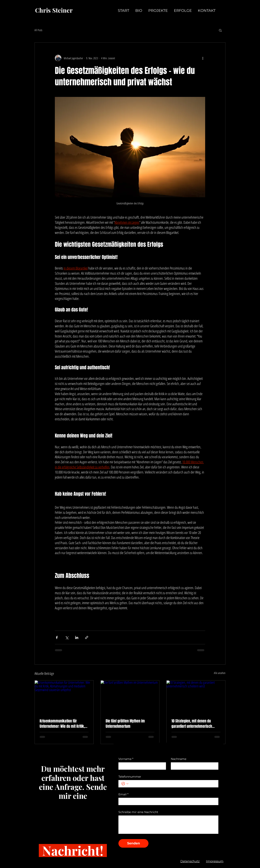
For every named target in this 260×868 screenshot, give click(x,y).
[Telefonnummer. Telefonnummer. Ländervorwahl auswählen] (125, 784)
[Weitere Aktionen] (203, 58)
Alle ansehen (220, 673)
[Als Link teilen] (87, 637)
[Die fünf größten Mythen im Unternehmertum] (130, 697)
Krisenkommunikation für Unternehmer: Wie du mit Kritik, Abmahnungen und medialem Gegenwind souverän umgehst (62, 724)
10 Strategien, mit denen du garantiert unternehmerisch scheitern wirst (192, 724)
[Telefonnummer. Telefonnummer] (172, 784)
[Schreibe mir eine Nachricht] (168, 825)
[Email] (167, 801)
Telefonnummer (130, 777)
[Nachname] (193, 766)
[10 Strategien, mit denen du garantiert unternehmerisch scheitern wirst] (196, 697)
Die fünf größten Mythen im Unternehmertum (125, 724)
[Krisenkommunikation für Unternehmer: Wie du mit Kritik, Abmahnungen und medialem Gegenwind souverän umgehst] (64, 697)
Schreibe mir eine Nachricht (138, 812)
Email (123, 794)
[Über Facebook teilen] (57, 637)
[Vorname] (141, 766)
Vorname (126, 759)
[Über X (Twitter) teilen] (67, 637)
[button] (220, 30)
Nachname (179, 759)
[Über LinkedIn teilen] (77, 637)
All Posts (38, 30)
